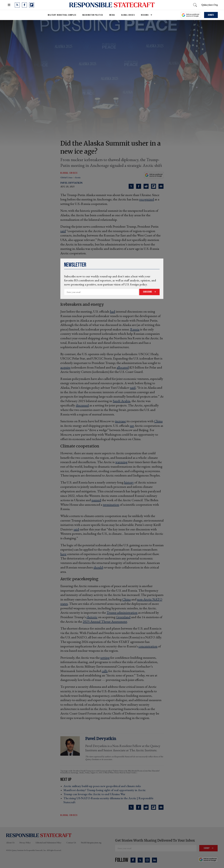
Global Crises (128, 15)
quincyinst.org (210, 5)
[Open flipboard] (32, 5)
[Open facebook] (24, 5)
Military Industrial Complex (62, 15)
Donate (211, 15)
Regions (145, 15)
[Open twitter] (17, 5)
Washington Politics (93, 15)
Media (112, 15)
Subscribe (148, 292)
